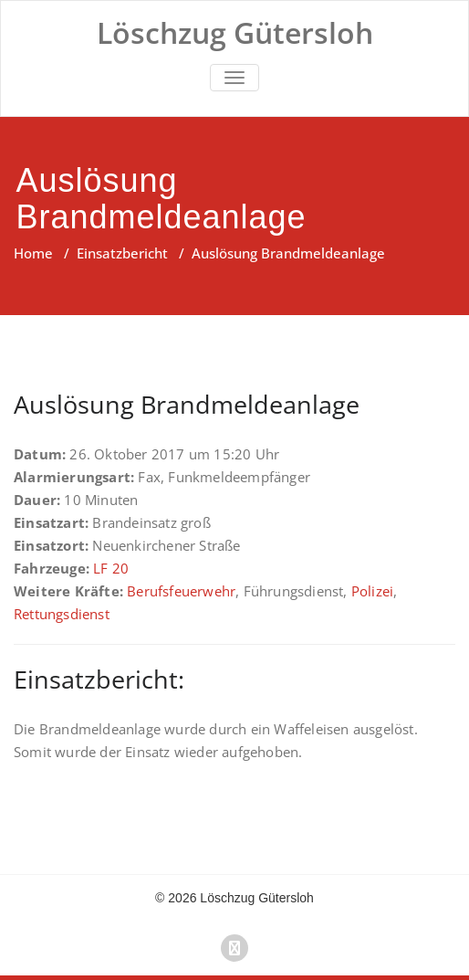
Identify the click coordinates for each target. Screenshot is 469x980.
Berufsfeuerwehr (181, 591)
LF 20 (111, 568)
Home (33, 253)
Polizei (372, 591)
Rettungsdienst (62, 614)
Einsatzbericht (122, 253)
